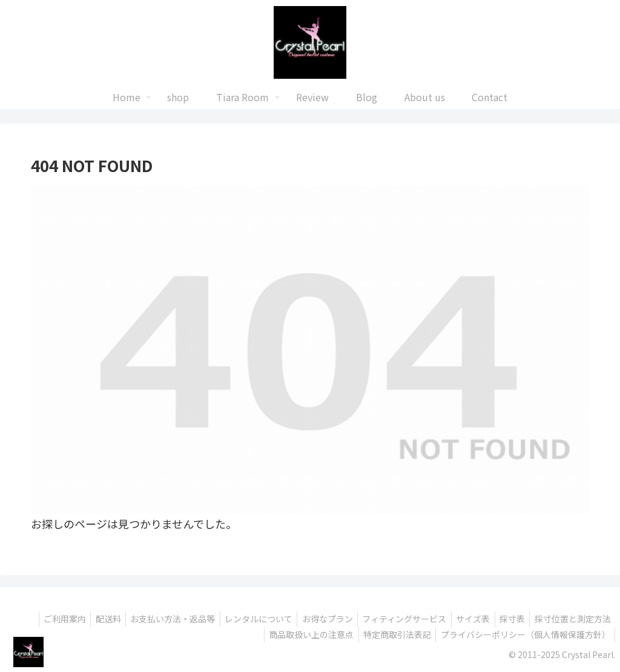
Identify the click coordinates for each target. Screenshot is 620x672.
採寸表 (507, 619)
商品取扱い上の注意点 (303, 634)
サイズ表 (465, 619)
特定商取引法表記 (392, 634)
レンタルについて (241, 619)
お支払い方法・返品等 (152, 619)
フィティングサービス (393, 619)
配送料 (84, 619)
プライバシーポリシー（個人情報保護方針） (524, 634)
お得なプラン (313, 619)
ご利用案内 (38, 619)
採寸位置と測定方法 (571, 619)
